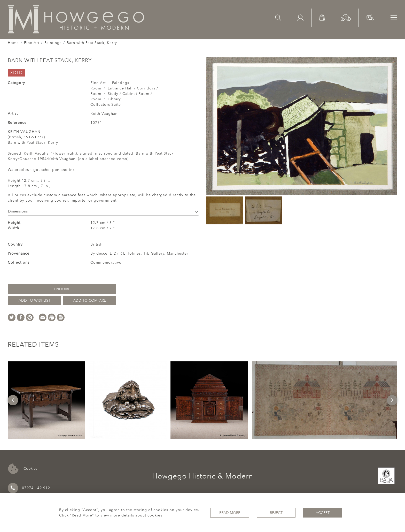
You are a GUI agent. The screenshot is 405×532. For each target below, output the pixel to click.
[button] (346, 17)
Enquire (62, 289)
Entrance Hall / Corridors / (133, 88)
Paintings (53, 43)
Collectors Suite (106, 105)
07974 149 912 (29, 488)
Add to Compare (89, 301)
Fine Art (32, 43)
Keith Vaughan (104, 114)
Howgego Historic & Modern (203, 476)
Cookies (23, 469)
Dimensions (103, 211)
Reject (276, 513)
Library (114, 99)
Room (96, 88)
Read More (230, 513)
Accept (323, 513)
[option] (46, 400)
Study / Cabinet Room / (130, 94)
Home (13, 43)
